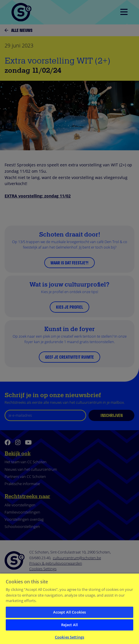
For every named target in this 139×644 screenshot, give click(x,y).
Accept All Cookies (69, 612)
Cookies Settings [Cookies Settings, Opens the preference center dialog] (69, 637)
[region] (69, 609)
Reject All (69, 625)
